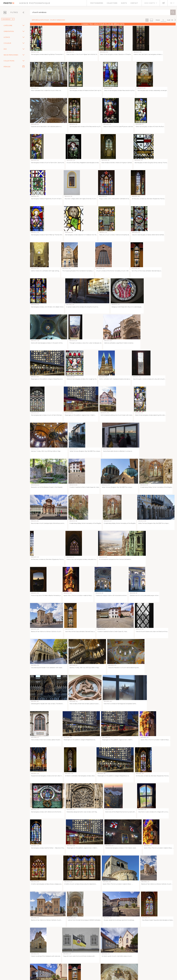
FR (171, 3)
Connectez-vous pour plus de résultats (103, 24)
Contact (134, 3)
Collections (112, 3)
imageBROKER (8, 19)
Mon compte (150, 3)
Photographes (97, 3)
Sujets (124, 3)
